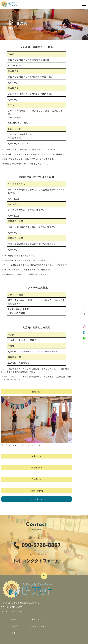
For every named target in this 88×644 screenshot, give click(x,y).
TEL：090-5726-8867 (12, 607)
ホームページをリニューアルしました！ (37, 421)
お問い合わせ (36, 499)
